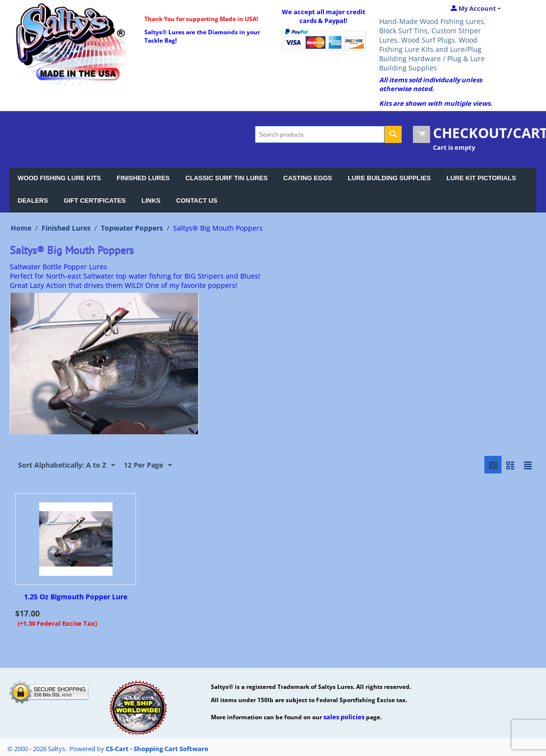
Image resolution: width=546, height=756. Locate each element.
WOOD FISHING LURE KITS (59, 178)
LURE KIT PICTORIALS (481, 178)
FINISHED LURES (143, 178)
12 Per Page (148, 465)
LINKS (151, 201)
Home (21, 228)
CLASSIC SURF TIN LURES (227, 178)
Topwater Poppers (132, 228)
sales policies (344, 717)
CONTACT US (197, 201)
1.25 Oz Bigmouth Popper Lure (76, 597)
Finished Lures (66, 228)
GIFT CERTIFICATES (95, 201)
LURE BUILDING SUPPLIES (389, 178)
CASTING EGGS (308, 178)
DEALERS (33, 201)
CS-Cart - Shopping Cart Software (157, 749)
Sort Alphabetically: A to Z (67, 465)
